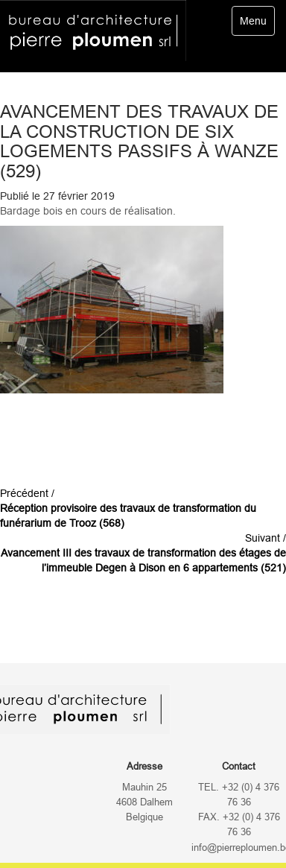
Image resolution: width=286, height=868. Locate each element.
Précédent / (128, 508)
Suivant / (143, 553)
